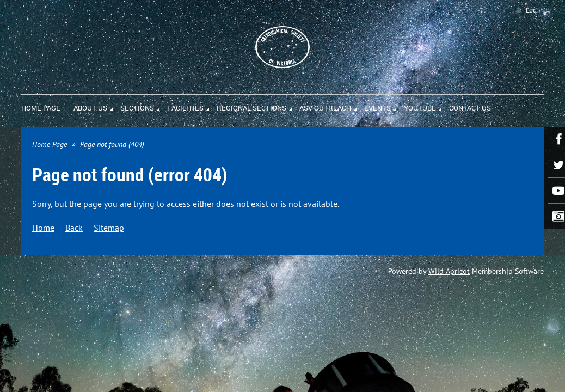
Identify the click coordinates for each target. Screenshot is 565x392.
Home (43, 228)
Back (74, 228)
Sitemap (109, 228)
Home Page (50, 144)
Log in (535, 10)
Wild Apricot (449, 271)
